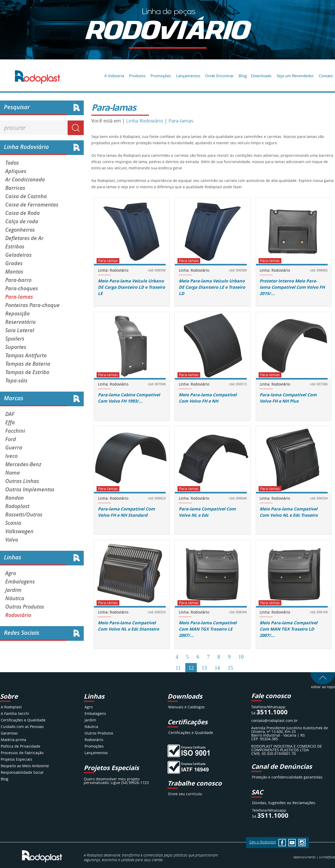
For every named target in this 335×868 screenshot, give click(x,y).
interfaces (327, 857)
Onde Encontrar (219, 76)
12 (191, 668)
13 (204, 668)
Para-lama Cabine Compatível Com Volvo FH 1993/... (129, 398)
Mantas (14, 272)
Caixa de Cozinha (26, 196)
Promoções (161, 76)
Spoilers (15, 339)
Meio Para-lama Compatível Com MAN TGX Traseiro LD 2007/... (289, 629)
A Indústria (114, 76)
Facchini (15, 431)
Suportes (16, 347)
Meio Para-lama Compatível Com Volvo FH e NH (208, 398)
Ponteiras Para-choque (32, 305)
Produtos (137, 76)
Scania (13, 523)
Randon (15, 498)
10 (241, 657)
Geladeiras (18, 255)
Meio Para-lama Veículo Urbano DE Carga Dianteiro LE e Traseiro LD (212, 287)
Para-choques (22, 288)
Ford (11, 439)
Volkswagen (19, 531)
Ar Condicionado (25, 180)
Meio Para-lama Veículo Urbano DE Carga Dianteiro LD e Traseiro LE (132, 287)
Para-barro (18, 280)
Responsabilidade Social (22, 772)
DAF (10, 414)
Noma (13, 473)
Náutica (15, 598)
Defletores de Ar (24, 238)
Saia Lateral (20, 330)
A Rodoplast (11, 707)
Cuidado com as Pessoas (22, 727)
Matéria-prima (13, 740)
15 (230, 668)
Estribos (15, 247)
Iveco (11, 456)
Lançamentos (188, 76)
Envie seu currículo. (186, 794)
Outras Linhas (22, 481)
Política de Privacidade (21, 746)
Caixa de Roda (23, 213)
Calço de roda (22, 221)
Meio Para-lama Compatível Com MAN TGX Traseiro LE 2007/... (208, 629)
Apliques (16, 171)
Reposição (17, 314)
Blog (243, 76)
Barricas (15, 188)
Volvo (12, 540)
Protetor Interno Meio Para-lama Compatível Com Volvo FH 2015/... (292, 287)
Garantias (9, 733)
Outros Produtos (25, 607)
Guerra (14, 448)
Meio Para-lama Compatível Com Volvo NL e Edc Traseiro (289, 512)
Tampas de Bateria (28, 364)
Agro (11, 573)
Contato (326, 76)
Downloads (261, 76)
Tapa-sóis (16, 381)
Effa (10, 422)
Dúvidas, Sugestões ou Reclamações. (284, 803)
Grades (14, 263)
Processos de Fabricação (22, 753)
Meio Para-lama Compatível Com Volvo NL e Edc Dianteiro (129, 626)
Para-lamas (19, 297)
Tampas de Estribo (27, 372)
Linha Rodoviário (145, 121)
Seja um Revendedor (295, 76)
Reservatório (20, 322)
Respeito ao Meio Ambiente (25, 766)
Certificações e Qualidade (23, 720)
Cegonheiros (20, 230)
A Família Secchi (15, 713)
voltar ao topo (323, 685)
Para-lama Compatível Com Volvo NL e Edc (207, 512)
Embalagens (20, 582)
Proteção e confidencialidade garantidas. (288, 777)
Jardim (13, 590)
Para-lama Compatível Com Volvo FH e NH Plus (288, 398)
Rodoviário (18, 615)
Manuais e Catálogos (186, 707)
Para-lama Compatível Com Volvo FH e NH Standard (126, 512)
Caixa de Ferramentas (32, 205)
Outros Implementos (30, 489)
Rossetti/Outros (24, 515)
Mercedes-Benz (23, 464)
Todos (12, 163)
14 (217, 668)
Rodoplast (17, 506)
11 (178, 668)
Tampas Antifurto (26, 355)
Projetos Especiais (16, 759)
